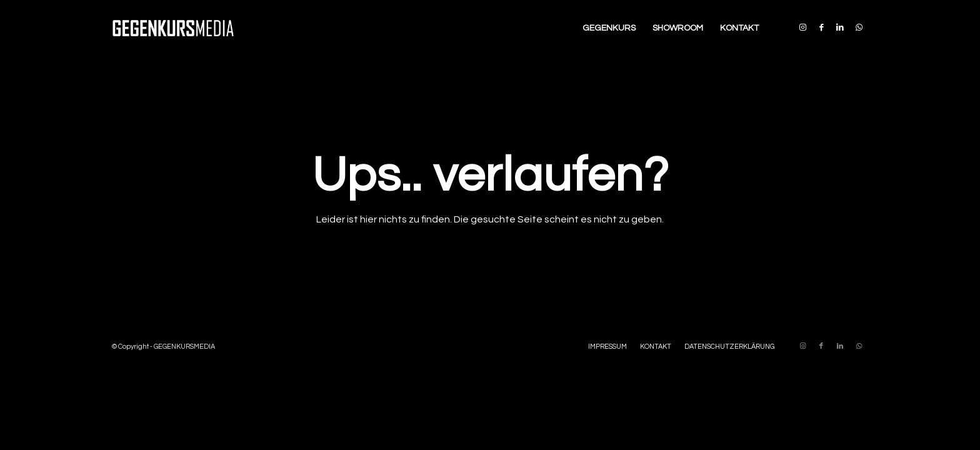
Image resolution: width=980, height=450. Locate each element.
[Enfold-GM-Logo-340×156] (173, 28)
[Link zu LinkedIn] (840, 27)
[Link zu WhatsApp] (859, 27)
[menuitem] (609, 28)
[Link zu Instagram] (802, 27)
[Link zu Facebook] (821, 27)
